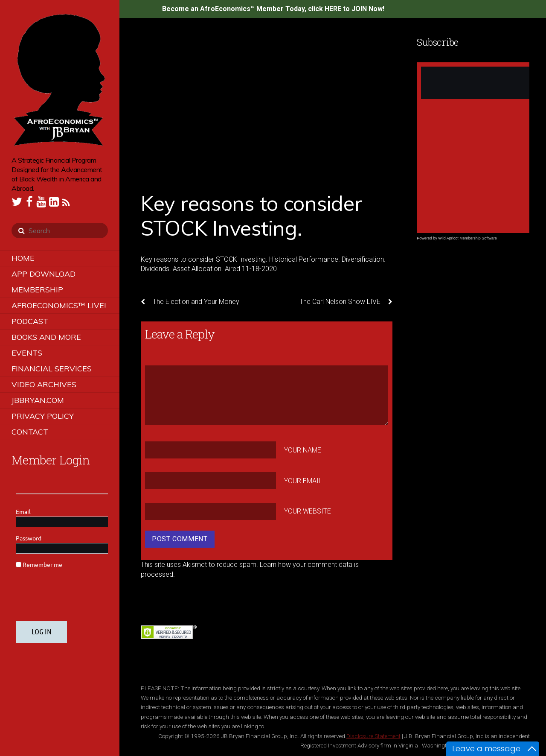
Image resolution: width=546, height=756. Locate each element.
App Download (44, 274)
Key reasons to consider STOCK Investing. (251, 216)
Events (27, 353)
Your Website (308, 511)
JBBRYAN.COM (38, 400)
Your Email (303, 480)
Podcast (30, 321)
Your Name (303, 450)
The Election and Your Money (190, 302)
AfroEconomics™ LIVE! (59, 305)
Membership (37, 290)
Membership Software (478, 238)
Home (23, 258)
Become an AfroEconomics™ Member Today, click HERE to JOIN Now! (273, 9)
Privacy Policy (43, 416)
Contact (30, 432)
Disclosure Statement (373, 736)
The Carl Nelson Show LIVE (346, 302)
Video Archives (44, 384)
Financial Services (52, 369)
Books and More (46, 337)
